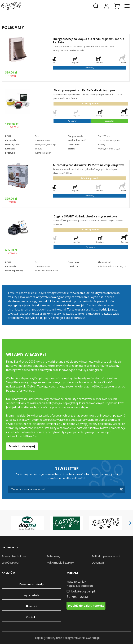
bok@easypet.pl (83, 592)
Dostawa (98, 563)
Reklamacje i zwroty (60, 563)
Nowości (32, 606)
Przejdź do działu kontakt (86, 606)
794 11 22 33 (80, 597)
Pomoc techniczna (15, 556)
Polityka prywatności (106, 556)
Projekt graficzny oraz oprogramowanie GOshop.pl (66, 638)
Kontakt (32, 617)
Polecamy (53, 556)
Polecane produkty (32, 584)
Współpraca (10, 563)
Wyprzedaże (32, 595)
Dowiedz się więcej (22, 446)
